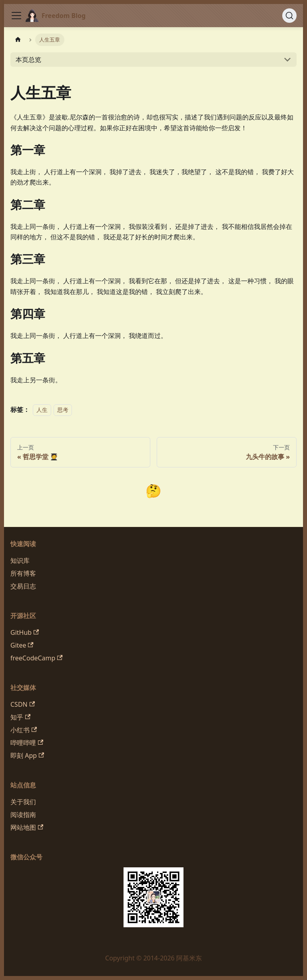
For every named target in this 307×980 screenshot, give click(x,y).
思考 (63, 410)
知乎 (20, 717)
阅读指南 (23, 815)
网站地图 (27, 827)
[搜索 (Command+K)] (289, 16)
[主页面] (18, 40)
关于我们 (23, 802)
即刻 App (27, 755)
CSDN (23, 704)
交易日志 (23, 586)
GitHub (25, 632)
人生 (42, 410)
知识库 (20, 561)
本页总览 (28, 60)
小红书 (24, 730)
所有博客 (23, 573)
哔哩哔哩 (27, 743)
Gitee (22, 645)
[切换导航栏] (16, 16)
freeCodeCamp (37, 658)
